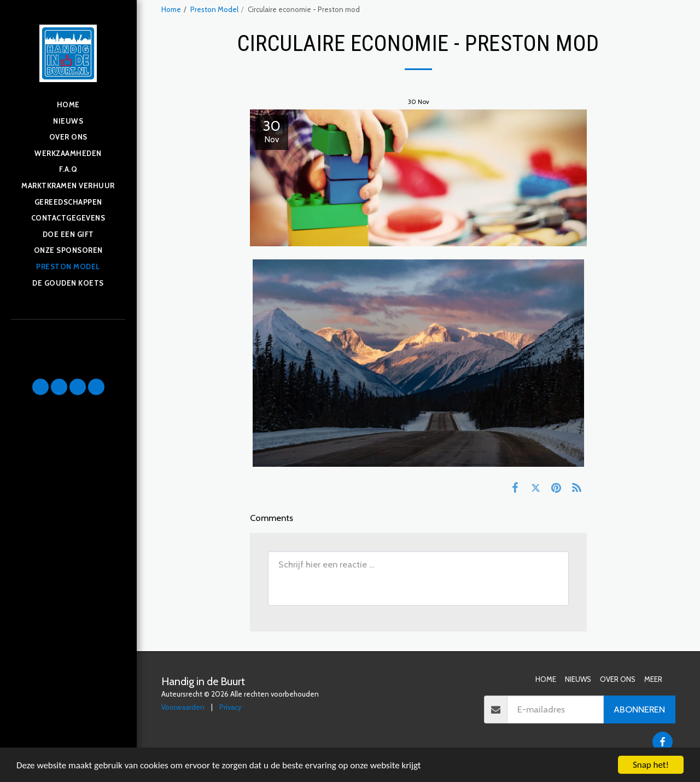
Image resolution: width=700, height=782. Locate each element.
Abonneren (639, 709)
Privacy (231, 707)
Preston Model (214, 9)
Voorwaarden (183, 707)
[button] (40, 387)
